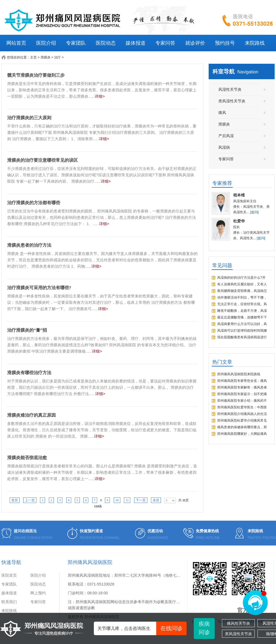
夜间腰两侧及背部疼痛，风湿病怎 (242, 291)
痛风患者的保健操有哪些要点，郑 (242, 427)
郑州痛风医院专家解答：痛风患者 (242, 387)
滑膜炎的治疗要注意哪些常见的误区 (43, 160)
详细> (100, 96)
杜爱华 (239, 221)
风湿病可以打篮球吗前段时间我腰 (242, 331)
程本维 (239, 195)
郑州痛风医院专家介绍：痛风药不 (242, 401)
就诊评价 (195, 43)
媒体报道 (136, 43)
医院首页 (9, 575)
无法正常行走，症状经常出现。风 (242, 304)
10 (117, 500)
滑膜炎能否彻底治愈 (27, 458)
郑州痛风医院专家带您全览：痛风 (242, 381)
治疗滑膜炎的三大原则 (29, 118)
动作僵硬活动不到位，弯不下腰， (242, 297)
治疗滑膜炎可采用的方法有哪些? (39, 288)
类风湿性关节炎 (238, 634)
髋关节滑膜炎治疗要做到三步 (36, 75)
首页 (15, 500)
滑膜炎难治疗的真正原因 (31, 415)
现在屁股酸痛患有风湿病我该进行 (242, 337)
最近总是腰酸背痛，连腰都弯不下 (242, 317)
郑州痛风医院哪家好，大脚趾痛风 (242, 434)
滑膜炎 (46, 57)
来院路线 (255, 43)
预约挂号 (225, 43)
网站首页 (16, 43)
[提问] (254, 212)
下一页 (141, 500)
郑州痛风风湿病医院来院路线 (239, 374)
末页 (156, 500)
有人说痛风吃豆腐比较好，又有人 (242, 284)
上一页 (30, 500)
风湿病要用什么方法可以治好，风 (242, 324)
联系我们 (9, 602)
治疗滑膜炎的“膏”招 (27, 330)
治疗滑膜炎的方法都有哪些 (34, 203)
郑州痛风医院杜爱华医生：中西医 (242, 407)
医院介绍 (46, 43)
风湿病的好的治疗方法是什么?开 (241, 278)
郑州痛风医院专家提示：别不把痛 (242, 394)
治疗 (57, 57)
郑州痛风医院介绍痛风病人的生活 (242, 414)
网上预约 (38, 593)
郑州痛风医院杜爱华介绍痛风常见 (242, 421)
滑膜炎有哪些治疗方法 (29, 373)
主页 (33, 57)
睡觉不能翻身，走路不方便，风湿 (242, 311)
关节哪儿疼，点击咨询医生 (142, 628)
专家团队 (76, 43)
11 (127, 500)
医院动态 (106, 43)
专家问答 (165, 43)
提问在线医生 (25, 531)
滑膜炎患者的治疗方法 (29, 245)
